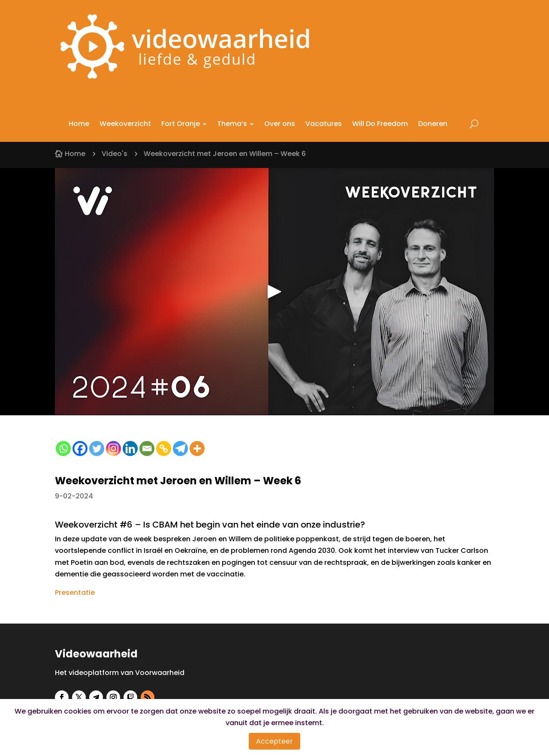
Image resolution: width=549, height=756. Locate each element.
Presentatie (75, 592)
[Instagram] (113, 448)
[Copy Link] (164, 448)
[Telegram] (180, 448)
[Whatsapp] (63, 448)
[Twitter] (97, 448)
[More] (197, 448)
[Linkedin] (130, 448)
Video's (115, 154)
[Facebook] (80, 448)
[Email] (147, 448)
